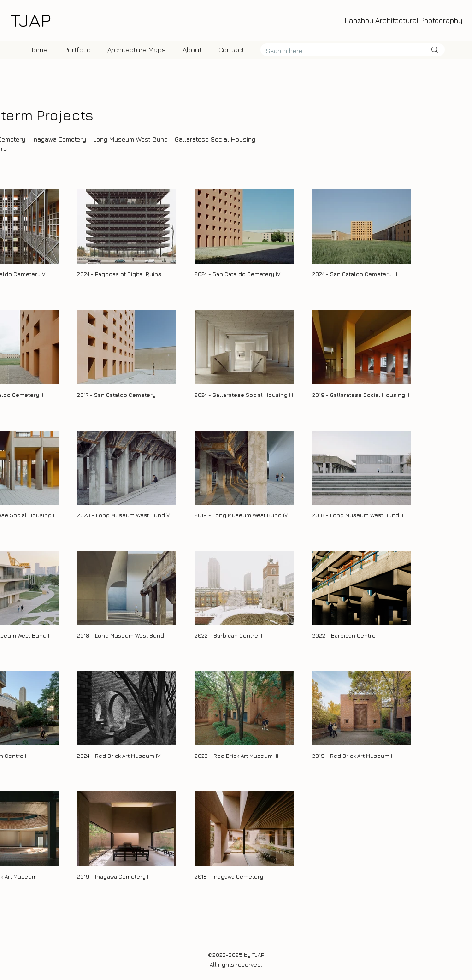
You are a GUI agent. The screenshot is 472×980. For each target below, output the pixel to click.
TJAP (30, 20)
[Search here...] (339, 51)
